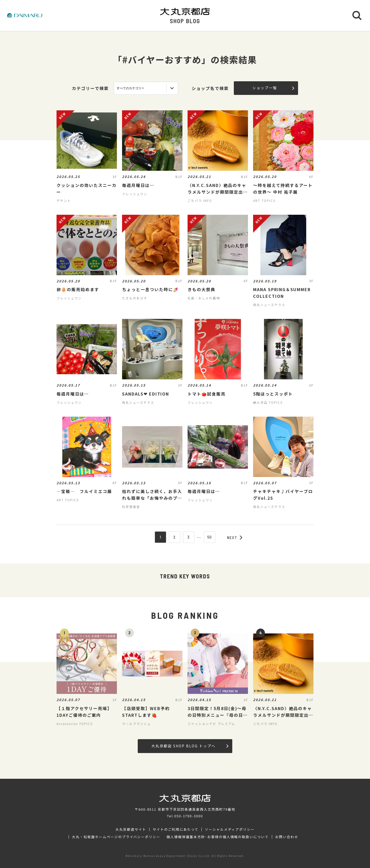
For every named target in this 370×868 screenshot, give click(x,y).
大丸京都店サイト (131, 829)
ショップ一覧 (273, 88)
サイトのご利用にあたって (176, 829)
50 (210, 537)
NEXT (235, 538)
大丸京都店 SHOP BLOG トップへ (190, 746)
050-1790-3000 (189, 816)
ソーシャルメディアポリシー (230, 829)
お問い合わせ (287, 837)
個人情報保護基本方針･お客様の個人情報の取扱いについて (218, 837)
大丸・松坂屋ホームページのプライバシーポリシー (116, 837)
